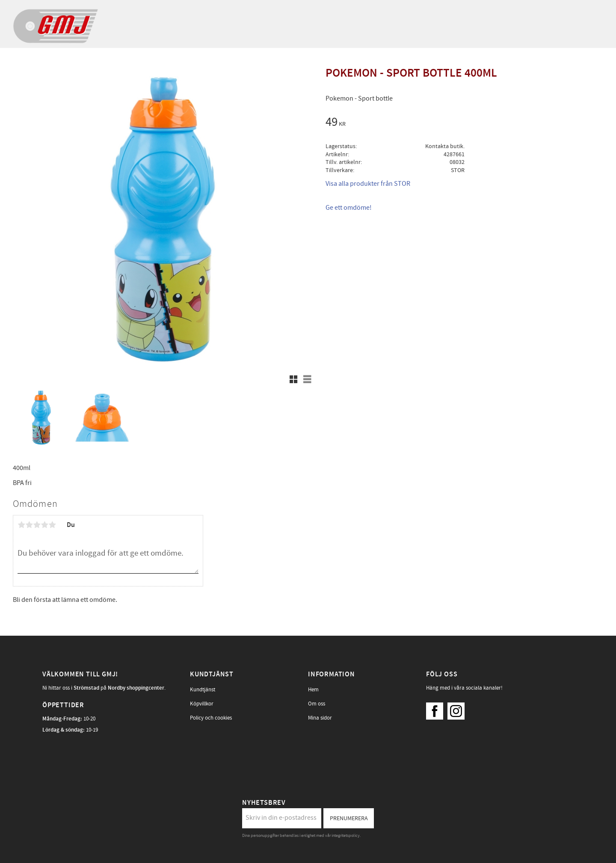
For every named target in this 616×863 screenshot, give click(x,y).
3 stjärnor (37, 525)
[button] (293, 379)
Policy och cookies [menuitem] (211, 718)
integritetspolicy (346, 836)
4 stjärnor (44, 525)
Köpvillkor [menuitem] (202, 704)
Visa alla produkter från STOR (368, 184)
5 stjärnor (52, 525)
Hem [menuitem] (313, 690)
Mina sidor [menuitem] (320, 718)
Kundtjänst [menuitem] (203, 690)
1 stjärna (21, 525)
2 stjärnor (29, 525)
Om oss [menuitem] (317, 704)
